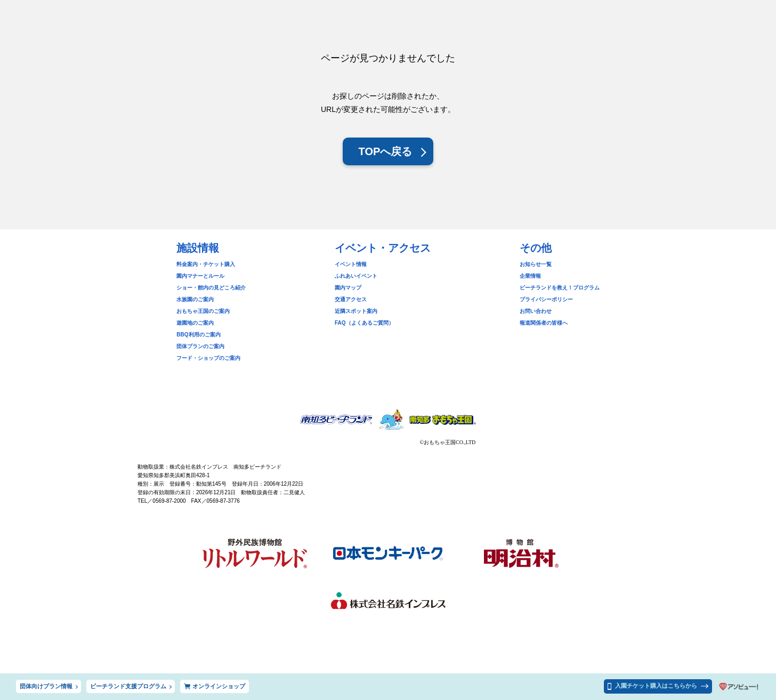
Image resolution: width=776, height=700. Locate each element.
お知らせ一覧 (536, 264)
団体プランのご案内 (200, 346)
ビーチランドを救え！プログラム (560, 288)
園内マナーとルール (200, 276)
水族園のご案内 (195, 299)
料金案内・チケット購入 (206, 264)
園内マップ (348, 288)
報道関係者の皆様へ (544, 323)
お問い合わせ (536, 311)
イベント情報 (351, 264)
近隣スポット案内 (356, 311)
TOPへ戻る (386, 151)
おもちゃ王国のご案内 (203, 311)
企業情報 (530, 276)
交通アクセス (351, 299)
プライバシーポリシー (546, 299)
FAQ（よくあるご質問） (364, 323)
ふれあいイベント (356, 276)
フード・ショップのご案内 (208, 358)
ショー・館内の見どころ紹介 (211, 288)
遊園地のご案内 (195, 323)
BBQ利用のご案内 (198, 335)
